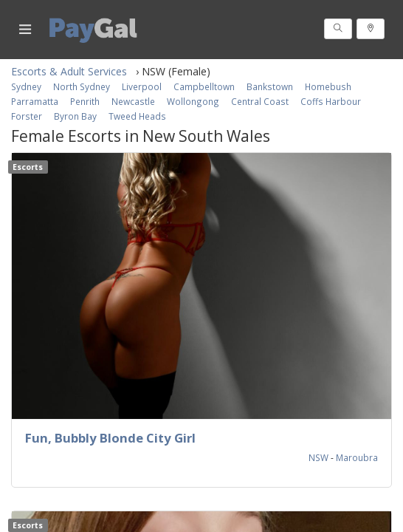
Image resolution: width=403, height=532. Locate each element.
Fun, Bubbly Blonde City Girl (110, 438)
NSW (320, 457)
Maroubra (357, 457)
